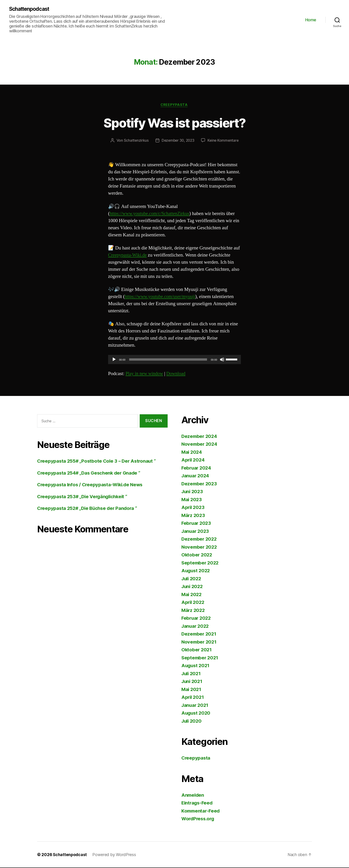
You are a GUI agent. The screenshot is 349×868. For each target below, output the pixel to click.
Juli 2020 (192, 721)
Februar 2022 (197, 619)
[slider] (168, 360)
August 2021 (196, 666)
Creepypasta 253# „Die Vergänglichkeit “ (84, 497)
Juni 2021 (193, 682)
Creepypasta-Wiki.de (128, 256)
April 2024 (194, 460)
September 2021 (200, 658)
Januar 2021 (196, 706)
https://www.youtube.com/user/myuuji (162, 297)
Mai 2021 (192, 690)
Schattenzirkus (135, 141)
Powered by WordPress (115, 855)
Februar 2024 (197, 468)
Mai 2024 (192, 452)
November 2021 (200, 642)
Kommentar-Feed (201, 811)
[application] (174, 360)
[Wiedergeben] (114, 360)
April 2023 (193, 508)
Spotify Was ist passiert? (175, 123)
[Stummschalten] (222, 360)
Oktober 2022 (197, 555)
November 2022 (200, 547)
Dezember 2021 (200, 634)
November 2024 (200, 445)
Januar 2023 (196, 532)
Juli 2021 (192, 674)
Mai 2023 (192, 500)
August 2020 (196, 714)
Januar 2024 (196, 476)
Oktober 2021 (197, 650)
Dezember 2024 (200, 437)
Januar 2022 (196, 626)
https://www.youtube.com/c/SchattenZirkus (151, 214)
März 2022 (194, 611)
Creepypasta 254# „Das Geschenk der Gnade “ (91, 473)
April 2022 (193, 603)
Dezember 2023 (200, 484)
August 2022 (196, 571)
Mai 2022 (192, 595)
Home (311, 20)
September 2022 (201, 563)
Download (178, 374)
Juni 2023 (193, 492)
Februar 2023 (197, 524)
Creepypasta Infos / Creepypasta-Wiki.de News (92, 485)
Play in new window (145, 374)
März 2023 (194, 516)
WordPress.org (199, 819)
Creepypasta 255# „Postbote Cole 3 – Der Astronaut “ (98, 462)
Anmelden (193, 795)
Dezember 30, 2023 (178, 141)
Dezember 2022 (200, 540)
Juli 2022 (192, 579)
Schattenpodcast (31, 9)
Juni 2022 (193, 587)
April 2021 (193, 698)
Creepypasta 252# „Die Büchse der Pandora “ (89, 509)
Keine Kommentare (224, 141)
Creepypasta (174, 105)
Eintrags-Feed (198, 803)
